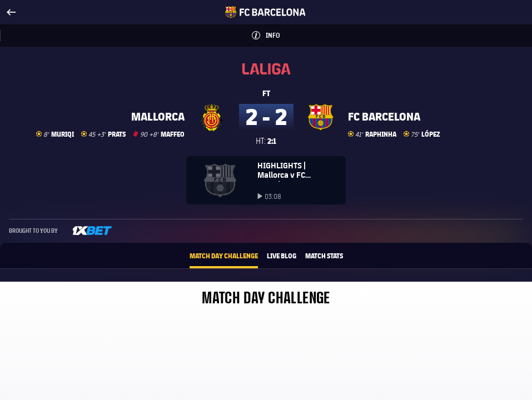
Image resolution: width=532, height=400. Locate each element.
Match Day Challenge (224, 256)
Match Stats (324, 256)
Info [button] (284, 32)
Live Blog (282, 256)
